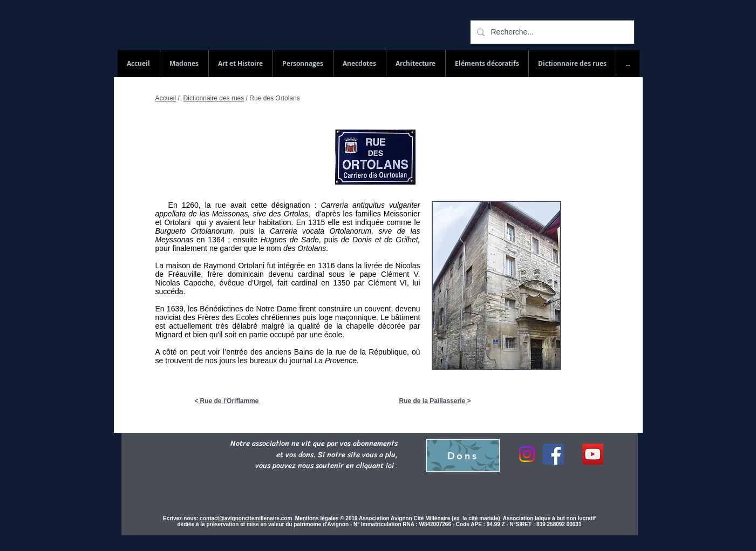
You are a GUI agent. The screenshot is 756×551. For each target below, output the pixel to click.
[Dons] (463, 455)
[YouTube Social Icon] (593, 454)
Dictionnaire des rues (214, 98)
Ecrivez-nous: (181, 518)
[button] (572, 64)
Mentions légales (318, 518)
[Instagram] (527, 454)
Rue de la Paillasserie (433, 401)
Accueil (166, 98)
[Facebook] (553, 454)
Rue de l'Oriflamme (229, 401)
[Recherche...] (551, 32)
